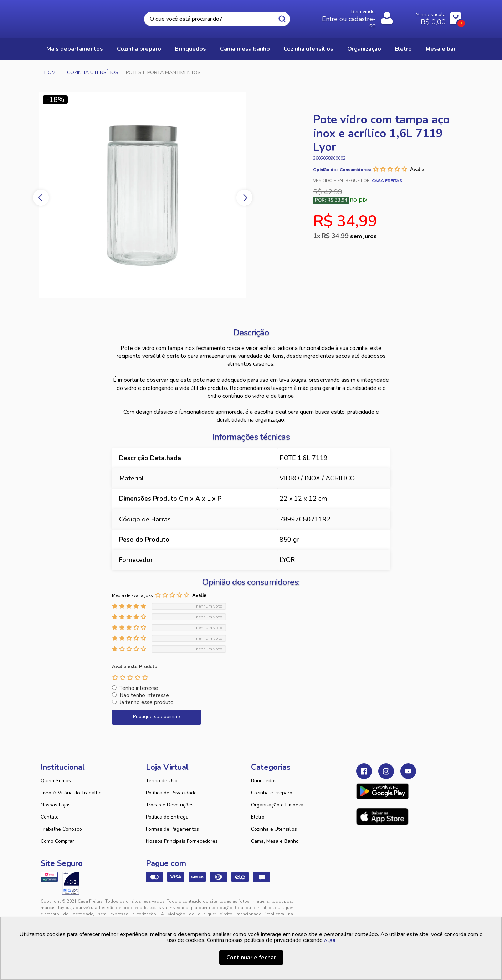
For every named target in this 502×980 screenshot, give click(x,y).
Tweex (366, 907)
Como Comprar (57, 841)
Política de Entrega (167, 817)
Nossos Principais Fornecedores (182, 841)
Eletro (258, 817)
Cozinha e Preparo (272, 793)
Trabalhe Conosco (61, 829)
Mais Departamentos (75, 49)
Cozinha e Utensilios (274, 829)
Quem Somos (56, 781)
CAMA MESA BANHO (245, 49)
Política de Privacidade (171, 793)
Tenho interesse (139, 688)
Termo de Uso (162, 781)
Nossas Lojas (56, 805)
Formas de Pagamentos (172, 829)
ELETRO (403, 49)
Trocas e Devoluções (170, 805)
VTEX (396, 907)
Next (244, 198)
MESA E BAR (441, 49)
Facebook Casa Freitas (364, 771)
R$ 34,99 (349, 236)
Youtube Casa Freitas (408, 771)
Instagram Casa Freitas (386, 771)
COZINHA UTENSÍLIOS (308, 49)
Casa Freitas (80, 17)
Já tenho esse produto (147, 702)
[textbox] (217, 19)
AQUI (330, 940)
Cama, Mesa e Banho (275, 841)
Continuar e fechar (251, 958)
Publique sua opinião (157, 716)
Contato (50, 817)
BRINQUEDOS (190, 49)
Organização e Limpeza (277, 805)
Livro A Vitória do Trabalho (71, 793)
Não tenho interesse (144, 695)
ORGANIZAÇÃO (364, 49)
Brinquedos (264, 781)
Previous (41, 198)
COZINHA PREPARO (139, 49)
